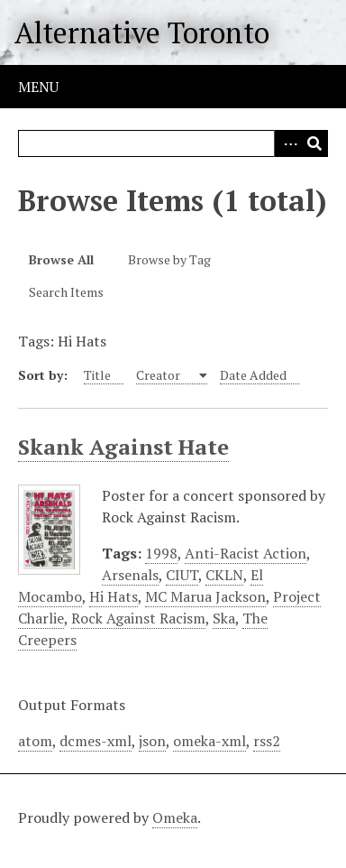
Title (97, 375)
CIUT (182, 575)
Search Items (66, 292)
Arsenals (130, 575)
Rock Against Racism (138, 618)
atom (35, 741)
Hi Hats (114, 596)
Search (314, 143)
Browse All (61, 259)
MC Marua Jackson (205, 596)
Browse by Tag (169, 259)
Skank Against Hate (123, 447)
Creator (159, 375)
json (152, 741)
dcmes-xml (96, 741)
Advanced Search (287, 143)
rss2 (267, 741)
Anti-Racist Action (246, 553)
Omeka (175, 817)
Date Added (253, 375)
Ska (224, 618)
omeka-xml (209, 741)
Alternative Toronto (142, 32)
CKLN (224, 575)
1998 (161, 553)
